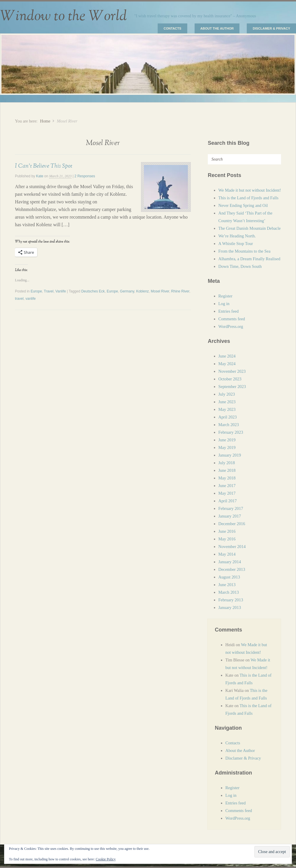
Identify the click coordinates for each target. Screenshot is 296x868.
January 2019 (230, 455)
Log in (224, 304)
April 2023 (228, 417)
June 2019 (227, 440)
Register (225, 296)
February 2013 (231, 600)
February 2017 (231, 508)
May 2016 (227, 539)
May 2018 (227, 478)
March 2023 (229, 425)
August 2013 (229, 577)
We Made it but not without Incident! (250, 190)
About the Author (217, 28)
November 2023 (232, 371)
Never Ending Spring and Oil (243, 205)
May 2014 (227, 554)
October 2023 (230, 379)
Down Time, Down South (240, 266)
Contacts (172, 28)
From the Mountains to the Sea (244, 251)
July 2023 (227, 394)
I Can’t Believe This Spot (44, 166)
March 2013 (229, 592)
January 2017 (230, 516)
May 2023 (227, 409)
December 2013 (232, 569)
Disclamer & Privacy (271, 28)
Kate (40, 176)
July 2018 (227, 463)
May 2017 (227, 493)
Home (45, 121)
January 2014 (230, 562)
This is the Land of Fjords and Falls (248, 198)
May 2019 (227, 447)
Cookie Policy (106, 859)
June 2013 (227, 585)
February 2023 (231, 432)
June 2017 (227, 486)
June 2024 (227, 356)
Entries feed (228, 311)
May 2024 (227, 364)
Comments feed (232, 319)
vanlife (31, 299)
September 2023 (232, 387)
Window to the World (63, 16)
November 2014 (232, 547)
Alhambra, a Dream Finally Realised (249, 259)
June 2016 (227, 531)
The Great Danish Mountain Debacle (250, 228)
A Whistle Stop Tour (236, 244)
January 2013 (230, 607)
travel (19, 299)
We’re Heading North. (237, 236)
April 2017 (228, 501)
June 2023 (227, 402)
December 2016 (232, 524)
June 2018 (227, 470)
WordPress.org (231, 326)
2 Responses (85, 176)
